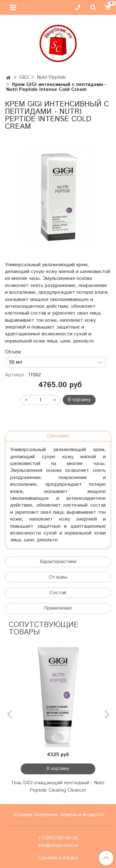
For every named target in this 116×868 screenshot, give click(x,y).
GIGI (24, 77)
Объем (13, 352)
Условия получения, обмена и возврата (58, 815)
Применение (58, 608)
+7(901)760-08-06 (58, 838)
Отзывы (58, 577)
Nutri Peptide (51, 77)
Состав (58, 593)
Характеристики (58, 562)
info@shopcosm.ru (58, 846)
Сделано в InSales (58, 858)
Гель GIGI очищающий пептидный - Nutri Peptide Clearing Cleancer (58, 787)
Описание (58, 436)
